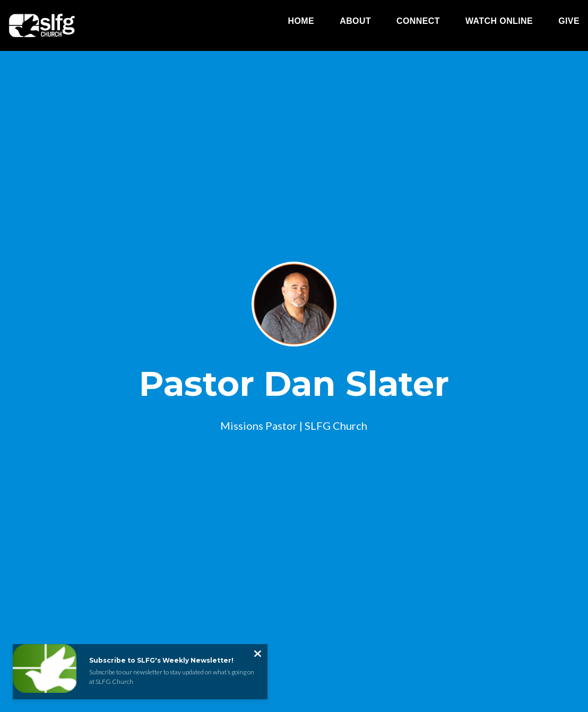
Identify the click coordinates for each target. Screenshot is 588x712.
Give (569, 21)
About (355, 21)
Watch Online (499, 21)
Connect (418, 21)
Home (301, 21)
